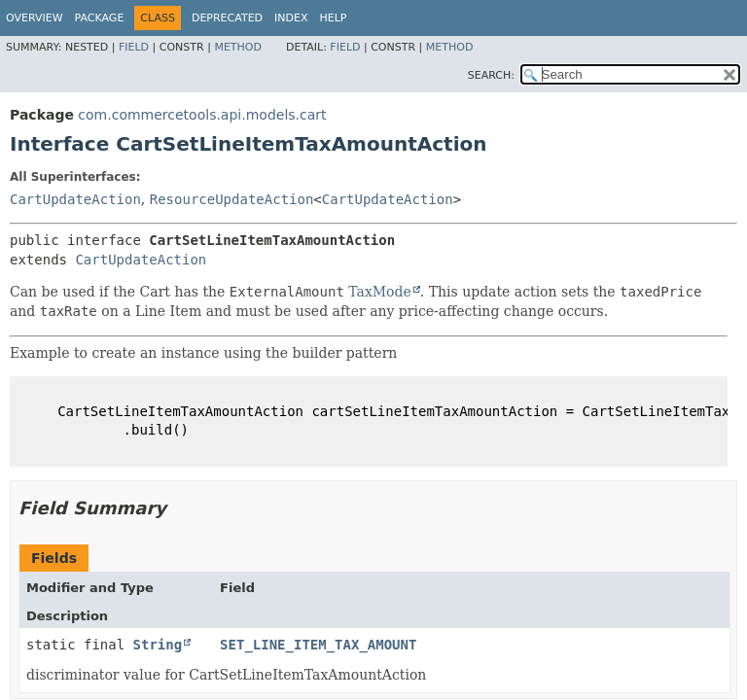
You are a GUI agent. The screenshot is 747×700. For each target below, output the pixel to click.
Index (291, 18)
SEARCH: (491, 75)
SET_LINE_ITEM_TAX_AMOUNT (318, 645)
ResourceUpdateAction (232, 199)
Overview (35, 18)
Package (100, 18)
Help (334, 18)
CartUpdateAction (75, 199)
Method (238, 47)
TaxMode (380, 292)
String (158, 645)
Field (134, 47)
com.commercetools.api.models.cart (202, 115)
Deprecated (227, 18)
